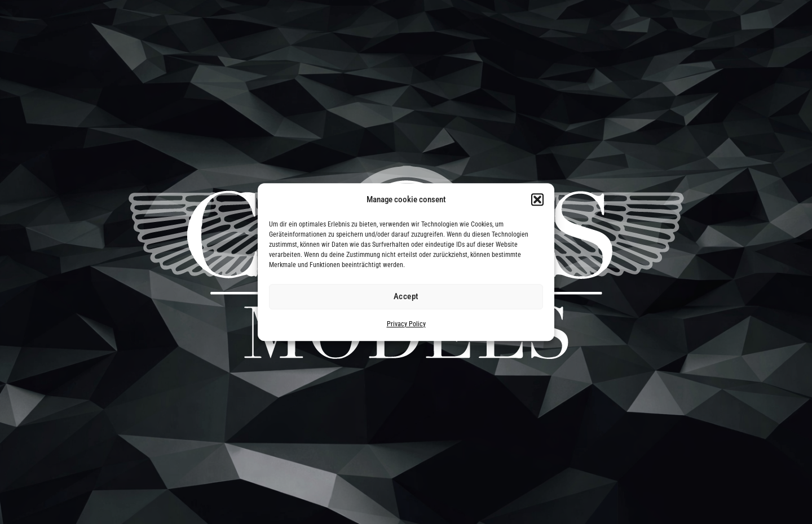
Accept (406, 297)
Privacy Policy (406, 324)
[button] (537, 200)
